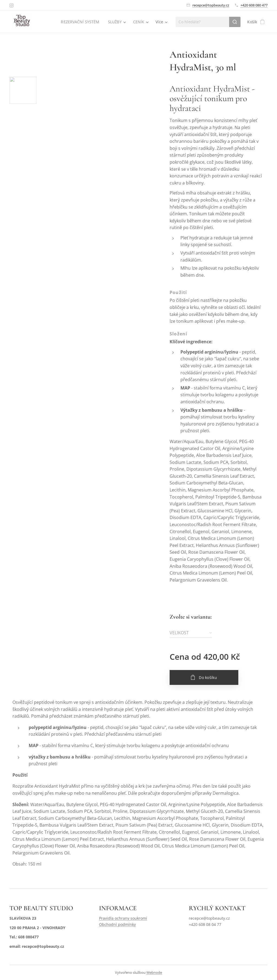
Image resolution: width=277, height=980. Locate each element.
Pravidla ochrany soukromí (123, 918)
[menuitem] (81, 22)
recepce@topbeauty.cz (211, 5)
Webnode (154, 972)
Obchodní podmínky (117, 924)
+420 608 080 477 (254, 5)
